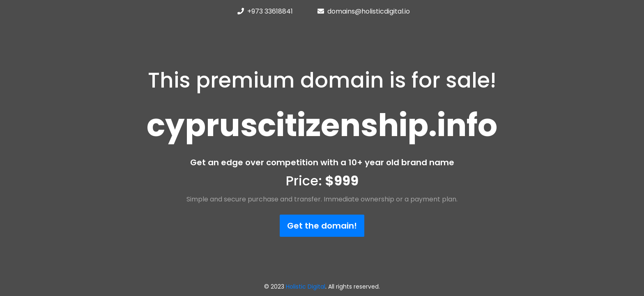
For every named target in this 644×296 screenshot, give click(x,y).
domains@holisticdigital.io (369, 11)
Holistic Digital (306, 287)
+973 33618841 (270, 11)
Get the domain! (322, 226)
